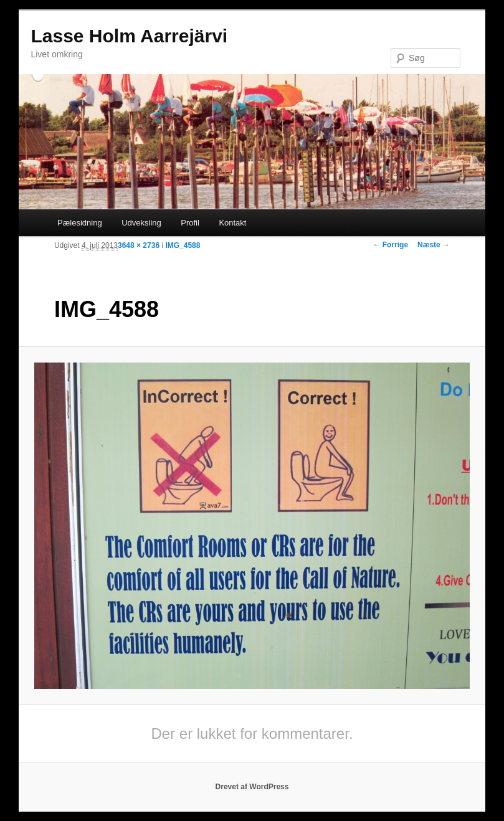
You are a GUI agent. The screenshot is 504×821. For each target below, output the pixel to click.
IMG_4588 (183, 245)
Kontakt (232, 223)
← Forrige (390, 245)
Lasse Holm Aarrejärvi (129, 36)
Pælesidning (80, 223)
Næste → (434, 245)
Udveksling (141, 223)
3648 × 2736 (139, 245)
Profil (190, 223)
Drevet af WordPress (252, 787)
